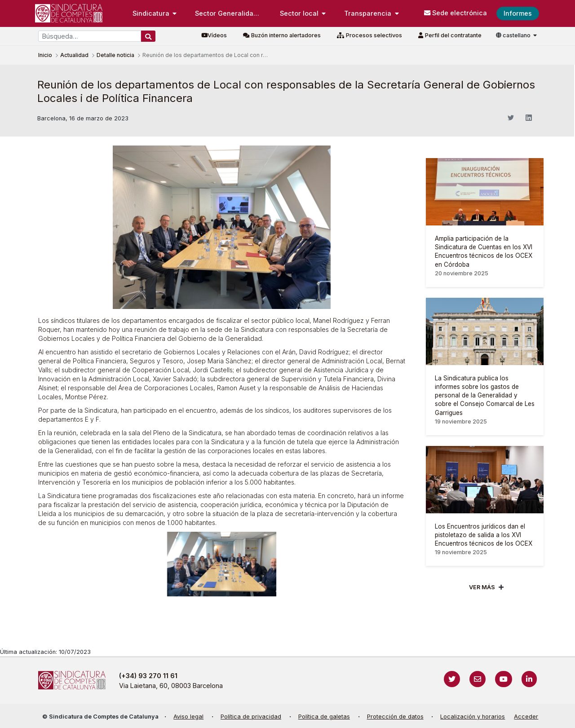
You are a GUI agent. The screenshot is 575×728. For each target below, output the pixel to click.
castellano (514, 35)
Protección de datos (395, 717)
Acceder (526, 717)
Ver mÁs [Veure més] (482, 587)
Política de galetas (324, 717)
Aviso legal (188, 717)
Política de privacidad (251, 717)
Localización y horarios (473, 717)
